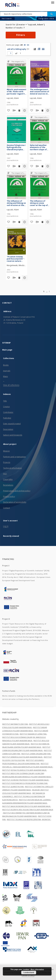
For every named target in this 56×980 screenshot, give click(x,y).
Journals (7, 371)
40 (25, 45)
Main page (7, 350)
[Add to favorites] (8, 110)
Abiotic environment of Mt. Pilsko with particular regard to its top (17, 92)
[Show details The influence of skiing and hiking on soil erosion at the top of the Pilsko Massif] (24, 222)
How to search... (7, 19)
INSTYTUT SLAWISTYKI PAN (13, 787)
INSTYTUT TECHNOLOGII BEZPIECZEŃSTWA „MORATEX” (29, 819)
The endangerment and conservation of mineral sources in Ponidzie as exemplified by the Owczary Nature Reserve (39, 92)
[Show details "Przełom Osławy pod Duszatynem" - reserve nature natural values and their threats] (24, 278)
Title (5, 401)
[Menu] (53, 2)
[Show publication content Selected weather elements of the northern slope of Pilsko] (42, 166)
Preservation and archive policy (17, 491)
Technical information (13, 468)
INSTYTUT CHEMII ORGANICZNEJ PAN (36, 754)
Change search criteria (46, 19)
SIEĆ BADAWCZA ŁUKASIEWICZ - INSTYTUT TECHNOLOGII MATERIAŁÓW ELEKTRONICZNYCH (24, 796)
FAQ (5, 474)
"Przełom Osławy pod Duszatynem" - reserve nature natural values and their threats (16, 259)
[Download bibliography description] (14, 110)
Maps (5, 376)
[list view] (43, 49)
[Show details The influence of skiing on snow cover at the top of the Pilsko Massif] (47, 222)
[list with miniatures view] (39, 49)
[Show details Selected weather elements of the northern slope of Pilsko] (47, 166)
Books (6, 365)
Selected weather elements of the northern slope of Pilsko (38, 147)
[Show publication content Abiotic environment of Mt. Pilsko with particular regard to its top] (19, 110)
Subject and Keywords (13, 435)
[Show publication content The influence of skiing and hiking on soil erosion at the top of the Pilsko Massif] (19, 222)
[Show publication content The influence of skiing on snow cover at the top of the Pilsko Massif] (42, 222)
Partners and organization (14, 457)
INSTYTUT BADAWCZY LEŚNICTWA (33, 734)
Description (8, 429)
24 (21, 45)
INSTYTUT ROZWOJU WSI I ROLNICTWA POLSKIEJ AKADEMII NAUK (28, 810)
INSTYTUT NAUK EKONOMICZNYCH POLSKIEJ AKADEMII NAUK (27, 806)
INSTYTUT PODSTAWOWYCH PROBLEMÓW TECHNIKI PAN (25, 783)
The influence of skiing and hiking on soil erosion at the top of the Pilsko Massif (16, 203)
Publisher (7, 418)
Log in (6, 526)
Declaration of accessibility (15, 502)
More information (37, 969)
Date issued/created (12, 424)
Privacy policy (9, 496)
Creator (6, 407)
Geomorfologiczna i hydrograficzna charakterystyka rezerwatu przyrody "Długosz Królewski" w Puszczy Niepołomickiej (16, 147)
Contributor (8, 412)
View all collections (11, 385)
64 (28, 45)
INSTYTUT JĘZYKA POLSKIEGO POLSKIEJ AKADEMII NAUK (24, 770)
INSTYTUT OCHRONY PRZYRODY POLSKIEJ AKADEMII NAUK (26, 780)
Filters (21, 35)
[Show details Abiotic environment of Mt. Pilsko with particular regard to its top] (24, 110)
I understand (29, 973)
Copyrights (8, 479)
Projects (7, 462)
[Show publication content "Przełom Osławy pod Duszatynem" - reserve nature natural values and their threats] (19, 278)
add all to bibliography (18, 49)
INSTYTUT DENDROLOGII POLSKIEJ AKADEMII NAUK (23, 757)
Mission (6, 451)
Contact (6, 508)
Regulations (8, 485)
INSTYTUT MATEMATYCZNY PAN (15, 724)
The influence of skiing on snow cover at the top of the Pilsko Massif (39, 203)
